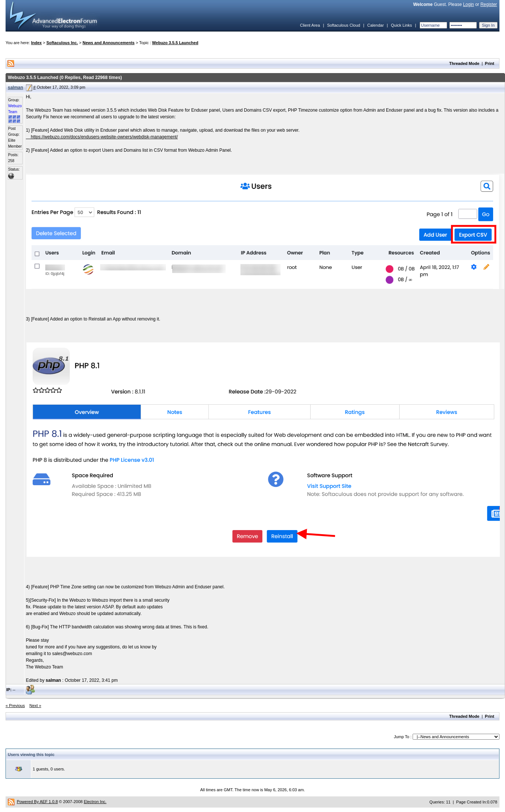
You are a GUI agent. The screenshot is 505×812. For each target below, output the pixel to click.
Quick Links (401, 25)
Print (490, 63)
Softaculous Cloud (343, 25)
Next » (35, 706)
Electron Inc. (95, 802)
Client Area (310, 25)
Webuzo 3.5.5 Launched (175, 43)
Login (468, 4)
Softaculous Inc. (62, 43)
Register (489, 4)
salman (15, 88)
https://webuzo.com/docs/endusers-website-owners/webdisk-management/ (104, 137)
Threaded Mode (464, 63)
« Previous (15, 706)
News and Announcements (109, 43)
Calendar (376, 25)
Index (37, 43)
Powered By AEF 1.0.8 (37, 802)
